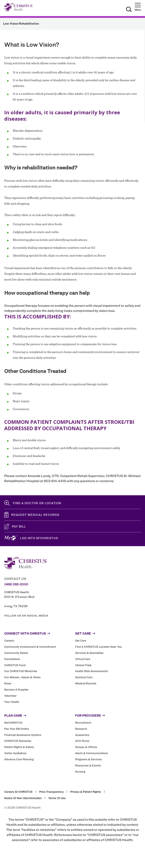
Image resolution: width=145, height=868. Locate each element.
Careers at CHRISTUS (18, 792)
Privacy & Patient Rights (86, 792)
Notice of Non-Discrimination (23, 798)
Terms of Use (57, 798)
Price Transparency (51, 792)
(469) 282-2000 (16, 584)
